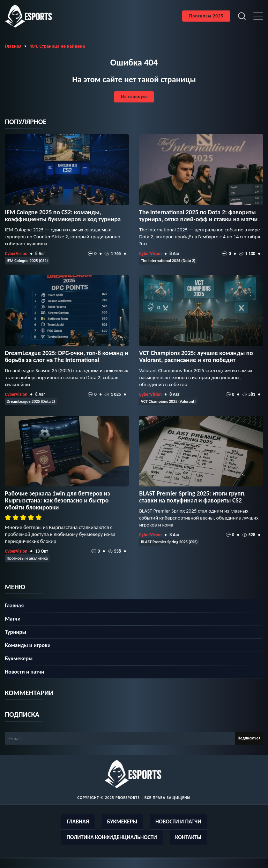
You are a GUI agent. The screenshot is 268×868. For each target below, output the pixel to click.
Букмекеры (19, 658)
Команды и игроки (28, 645)
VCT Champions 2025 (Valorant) (168, 401)
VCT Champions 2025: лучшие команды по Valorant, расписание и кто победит (196, 356)
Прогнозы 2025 (206, 16)
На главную (134, 97)
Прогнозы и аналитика (27, 558)
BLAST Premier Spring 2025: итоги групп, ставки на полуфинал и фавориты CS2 (192, 497)
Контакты (188, 837)
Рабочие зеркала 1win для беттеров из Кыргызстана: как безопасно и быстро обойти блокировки (57, 500)
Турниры (16, 632)
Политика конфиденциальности (112, 837)
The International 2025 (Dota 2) (168, 261)
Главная (14, 605)
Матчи (13, 619)
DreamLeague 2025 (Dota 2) (31, 401)
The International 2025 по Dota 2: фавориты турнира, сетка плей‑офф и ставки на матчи (198, 216)
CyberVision (16, 254)
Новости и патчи (25, 672)
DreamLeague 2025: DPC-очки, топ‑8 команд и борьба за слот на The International (66, 356)
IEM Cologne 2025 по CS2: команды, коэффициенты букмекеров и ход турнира (63, 216)
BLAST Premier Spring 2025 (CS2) (169, 542)
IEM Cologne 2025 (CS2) (27, 261)
